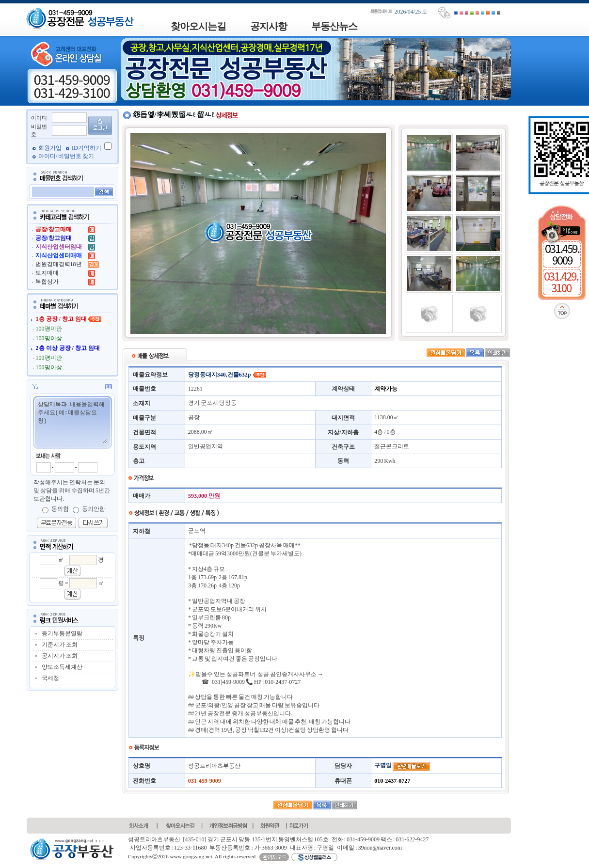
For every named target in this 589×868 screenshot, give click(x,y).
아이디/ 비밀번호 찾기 (66, 156)
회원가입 (50, 148)
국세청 (50, 678)
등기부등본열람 (62, 633)
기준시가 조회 (60, 645)
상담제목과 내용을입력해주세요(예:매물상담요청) (72, 422)
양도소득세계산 (62, 667)
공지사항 (269, 26)
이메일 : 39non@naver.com (369, 848)
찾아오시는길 (198, 26)
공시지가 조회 (60, 656)
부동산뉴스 (334, 26)
